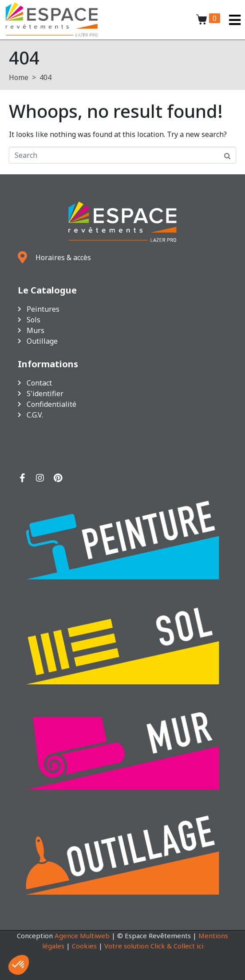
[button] (19, 965)
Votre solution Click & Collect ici (154, 946)
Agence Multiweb (82, 936)
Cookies (84, 946)
